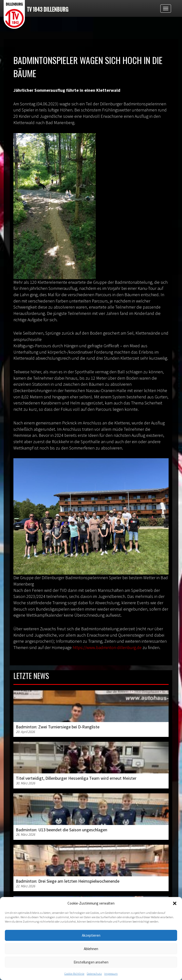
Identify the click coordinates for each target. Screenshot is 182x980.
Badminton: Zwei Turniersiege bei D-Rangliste (58, 727)
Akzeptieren (91, 935)
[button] (175, 903)
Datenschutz (94, 974)
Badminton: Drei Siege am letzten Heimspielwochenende (68, 881)
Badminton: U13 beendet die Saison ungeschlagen (62, 830)
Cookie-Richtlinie (74, 974)
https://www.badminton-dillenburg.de (107, 647)
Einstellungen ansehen (91, 962)
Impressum (111, 974)
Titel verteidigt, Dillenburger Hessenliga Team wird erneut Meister (76, 778)
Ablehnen (91, 949)
